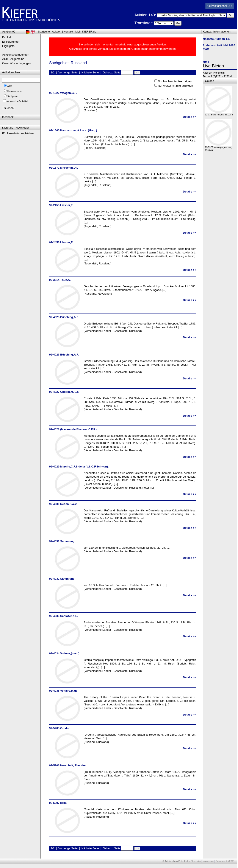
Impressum (208, 861)
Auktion (57, 32)
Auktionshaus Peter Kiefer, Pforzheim (183, 861)
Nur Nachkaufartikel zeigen (175, 81)
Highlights (8, 46)
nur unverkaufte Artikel (17, 101)
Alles (10, 86)
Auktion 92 (9, 32)
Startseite (44, 32)
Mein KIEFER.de (86, 32)
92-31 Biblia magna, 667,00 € (219, 114)
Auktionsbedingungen (16, 55)
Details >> (190, 117)
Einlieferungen (11, 42)
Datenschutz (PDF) (225, 861)
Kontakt (68, 32)
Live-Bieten (213, 66)
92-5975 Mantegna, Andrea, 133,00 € (218, 148)
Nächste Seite (90, 72)
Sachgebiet (13, 96)
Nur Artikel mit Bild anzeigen (175, 86)
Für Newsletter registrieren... (20, 133)
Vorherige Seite (68, 72)
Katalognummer (15, 91)
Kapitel (6, 37)
